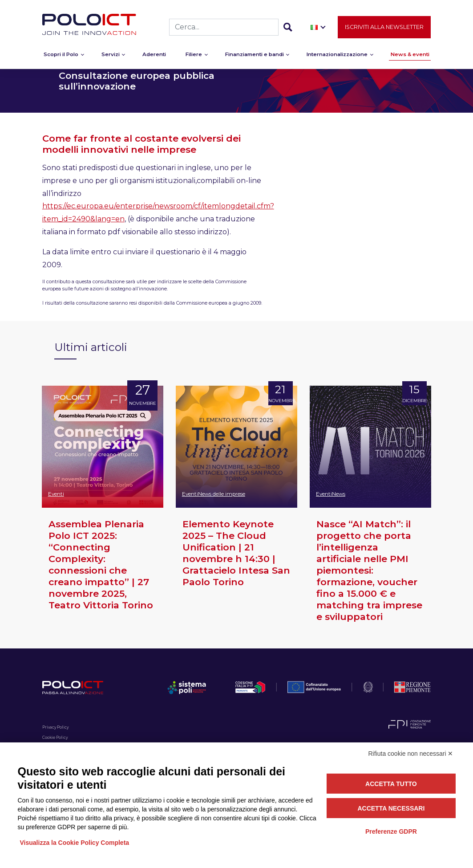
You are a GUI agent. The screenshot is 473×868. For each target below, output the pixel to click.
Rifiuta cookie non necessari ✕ (411, 754)
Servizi (111, 56)
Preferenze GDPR (391, 831)
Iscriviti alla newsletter (384, 29)
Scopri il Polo (61, 56)
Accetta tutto (391, 784)
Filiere (194, 56)
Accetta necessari (391, 808)
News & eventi (410, 56)
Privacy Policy (55, 727)
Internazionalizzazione (337, 56)
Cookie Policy (55, 738)
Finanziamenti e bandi (255, 56)
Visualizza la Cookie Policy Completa (75, 843)
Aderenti (154, 56)
